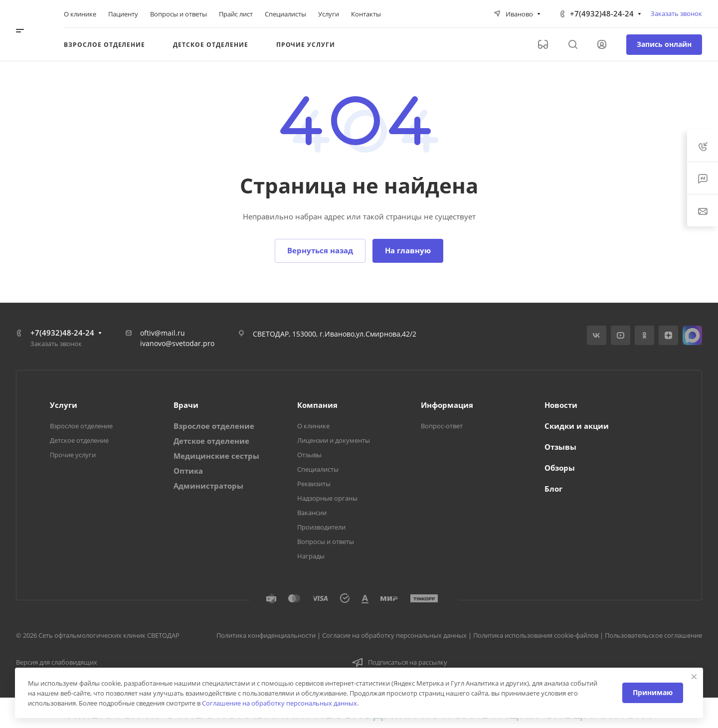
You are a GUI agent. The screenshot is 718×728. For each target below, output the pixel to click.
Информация (447, 405)
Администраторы (208, 486)
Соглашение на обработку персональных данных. (280, 703)
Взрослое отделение (81, 426)
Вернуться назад (320, 250)
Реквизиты (314, 484)
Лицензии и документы (334, 440)
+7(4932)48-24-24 (602, 13)
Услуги (64, 405)
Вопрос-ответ (442, 426)
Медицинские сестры (216, 456)
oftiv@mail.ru (163, 333)
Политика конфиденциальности (266, 635)
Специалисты (318, 469)
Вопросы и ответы (326, 542)
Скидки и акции (577, 426)
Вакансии (312, 513)
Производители (321, 527)
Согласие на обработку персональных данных (394, 635)
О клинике (313, 426)
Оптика (188, 471)
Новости (561, 405)
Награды (311, 556)
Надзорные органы (327, 498)
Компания (317, 405)
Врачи (186, 405)
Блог (553, 489)
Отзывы (309, 455)
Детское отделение (79, 440)
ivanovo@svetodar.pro (177, 343)
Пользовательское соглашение (653, 635)
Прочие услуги (73, 455)
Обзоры (560, 468)
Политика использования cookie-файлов (536, 635)
